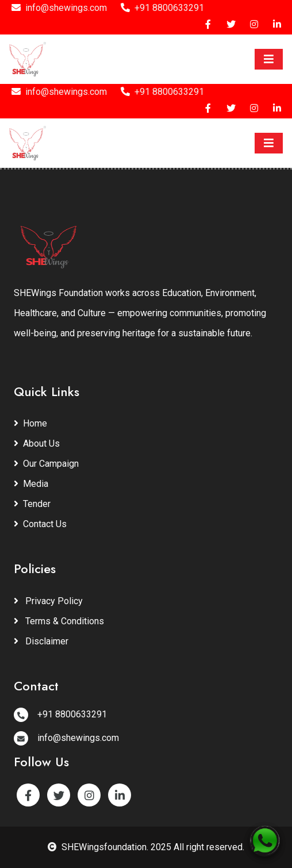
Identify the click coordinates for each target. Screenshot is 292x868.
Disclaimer (41, 641)
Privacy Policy (48, 601)
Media (31, 484)
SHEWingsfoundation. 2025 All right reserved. (146, 847)
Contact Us (40, 524)
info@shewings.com (59, 8)
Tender (32, 504)
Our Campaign (46, 464)
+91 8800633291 (162, 8)
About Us (37, 443)
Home (30, 423)
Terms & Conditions (59, 621)
